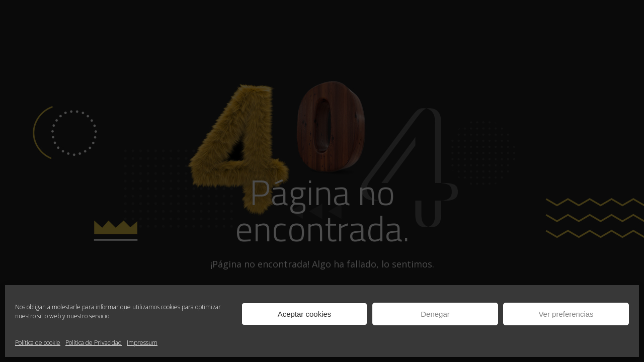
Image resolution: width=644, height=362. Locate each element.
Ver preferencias (566, 314)
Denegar (435, 314)
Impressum (142, 343)
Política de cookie (38, 343)
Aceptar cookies (305, 314)
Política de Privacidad (94, 343)
